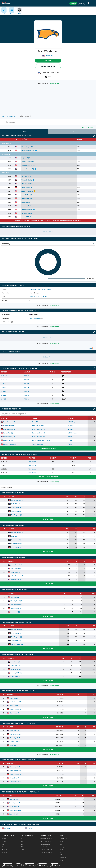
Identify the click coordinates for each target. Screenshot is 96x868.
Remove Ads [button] (54, 83)
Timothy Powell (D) (16, 601)
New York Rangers (46, 847)
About (61, 841)
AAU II (70, 437)
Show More (48, 519)
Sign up (73, 3)
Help (61, 844)
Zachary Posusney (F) (10, 444)
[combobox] (5, 122)
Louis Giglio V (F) (27, 195)
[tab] (24, 132)
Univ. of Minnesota (38, 426)
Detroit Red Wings (46, 841)
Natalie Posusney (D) (28, 165)
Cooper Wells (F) (26, 217)
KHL (22, 841)
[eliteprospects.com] (6, 3)
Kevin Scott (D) (8, 440)
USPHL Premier (73, 433)
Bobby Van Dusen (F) (17, 576)
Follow (48, 61)
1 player (30, 828)
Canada (4, 841)
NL (22, 852)
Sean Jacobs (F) (26, 202)
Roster (24, 132)
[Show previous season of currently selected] (2, 122)
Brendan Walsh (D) (17, 644)
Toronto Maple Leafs (46, 852)
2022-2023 (4, 383)
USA (3, 844)
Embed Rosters (88, 128)
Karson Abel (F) (8, 433)
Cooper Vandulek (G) (28, 150)
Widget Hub (63, 839)
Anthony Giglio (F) (27, 191)
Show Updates (48, 66)
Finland (4, 847)
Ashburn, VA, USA (35, 297)
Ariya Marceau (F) (27, 210)
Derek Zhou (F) (15, 666)
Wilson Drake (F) (27, 180)
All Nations (5, 852)
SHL (22, 844)
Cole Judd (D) (15, 597)
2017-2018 (4, 391)
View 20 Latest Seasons (48, 477)
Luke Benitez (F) (16, 580)
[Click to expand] (94, 136)
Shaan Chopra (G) (27, 147)
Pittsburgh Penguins (46, 849)
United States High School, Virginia (40, 289)
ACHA (70, 444)
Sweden (4, 839)
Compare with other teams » (72, 221)
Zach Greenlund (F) (9, 422)
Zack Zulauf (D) (14, 814)
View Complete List (48, 448)
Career (62, 860)
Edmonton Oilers (46, 844)
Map (45, 297)
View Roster (32, 462)
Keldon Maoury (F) (9, 429)
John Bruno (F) (26, 176)
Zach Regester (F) (16, 515)
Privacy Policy (64, 847)
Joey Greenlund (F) (9, 426)
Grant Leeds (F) (26, 206)
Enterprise (63, 858)
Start (4, 116)
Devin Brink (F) (16, 504)
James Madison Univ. (39, 429)
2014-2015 (4, 399)
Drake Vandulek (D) (28, 169)
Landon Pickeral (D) (28, 162)
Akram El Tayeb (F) (27, 184)
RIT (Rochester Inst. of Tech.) (41, 440)
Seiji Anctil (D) (26, 158)
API (61, 852)
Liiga (22, 849)
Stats (72, 132)
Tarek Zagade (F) (16, 508)
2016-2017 (4, 395)
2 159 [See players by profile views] (48, 77)
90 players (7, 828)
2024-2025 (4, 379)
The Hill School (37, 422)
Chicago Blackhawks (46, 839)
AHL (22, 847)
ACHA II (71, 426)
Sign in (82, 3)
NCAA (70, 440)
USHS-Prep (71, 422)
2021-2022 (4, 387)
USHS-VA (50, 56)
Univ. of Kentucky (38, 444)
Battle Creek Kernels (39, 433)
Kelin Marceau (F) (27, 213)
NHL (22, 839)
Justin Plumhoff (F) (17, 500)
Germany (5, 849)
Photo (61, 849)
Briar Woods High (35, 318)
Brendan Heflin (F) (27, 198)
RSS (61, 855)
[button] (48, 61)
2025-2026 (4, 376)
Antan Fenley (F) (27, 187)
